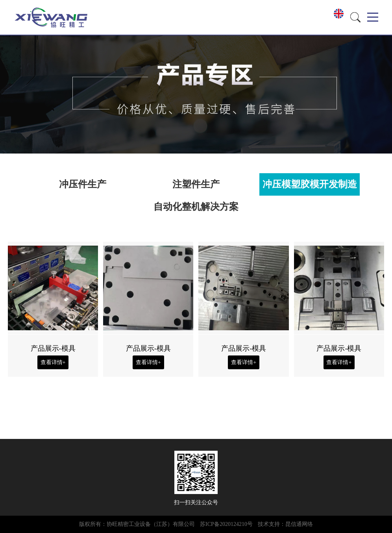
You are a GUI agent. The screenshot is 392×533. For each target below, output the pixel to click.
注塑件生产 (196, 184)
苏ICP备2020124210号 (226, 524)
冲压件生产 (83, 184)
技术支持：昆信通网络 (285, 524)
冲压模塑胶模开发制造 (310, 184)
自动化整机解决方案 (196, 207)
